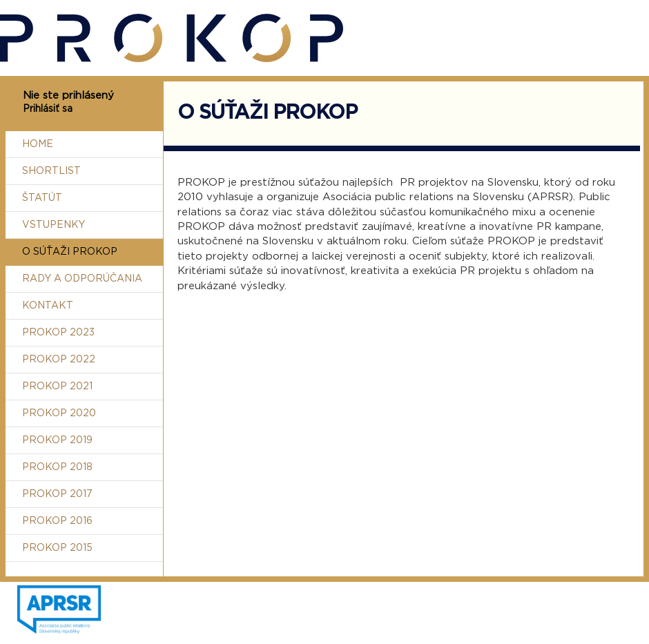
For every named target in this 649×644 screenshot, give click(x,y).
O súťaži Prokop (70, 252)
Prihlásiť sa (48, 109)
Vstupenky (54, 225)
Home (38, 144)
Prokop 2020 (59, 413)
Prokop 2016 (57, 521)
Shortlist (51, 171)
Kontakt (48, 306)
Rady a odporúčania (82, 279)
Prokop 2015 (57, 548)
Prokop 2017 (57, 494)
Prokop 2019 (57, 440)
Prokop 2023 (58, 333)
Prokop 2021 (57, 387)
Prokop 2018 (57, 467)
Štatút (42, 198)
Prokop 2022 (59, 360)
